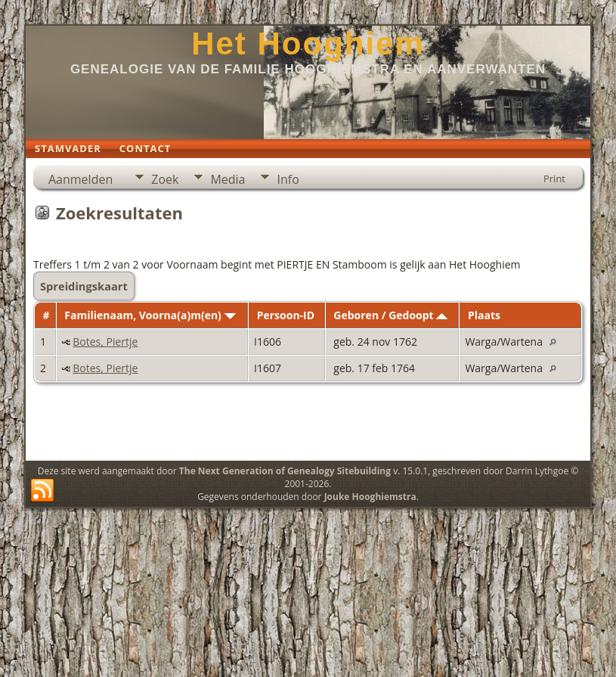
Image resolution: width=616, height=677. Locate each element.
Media (228, 179)
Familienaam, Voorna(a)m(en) (150, 315)
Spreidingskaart (84, 286)
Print (554, 179)
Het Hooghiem (308, 43)
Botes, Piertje (105, 342)
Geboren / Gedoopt (390, 315)
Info (288, 179)
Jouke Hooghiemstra (370, 497)
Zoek (165, 179)
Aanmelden (80, 179)
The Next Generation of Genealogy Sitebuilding (285, 471)
